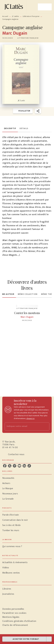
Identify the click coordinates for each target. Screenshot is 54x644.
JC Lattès (15, 16)
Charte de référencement (15, 625)
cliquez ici (30, 418)
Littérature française (31, 16)
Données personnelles (13, 609)
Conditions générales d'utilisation (19, 621)
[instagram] (15, 466)
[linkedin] (24, 466)
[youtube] (19, 466)
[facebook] (5, 466)
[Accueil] (14, 7)
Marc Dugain (15, 33)
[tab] (10, 129)
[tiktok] (29, 466)
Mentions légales (11, 617)
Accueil (5, 16)
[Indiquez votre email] (23, 426)
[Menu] (45, 7)
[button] (28, 38)
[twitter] (10, 466)
